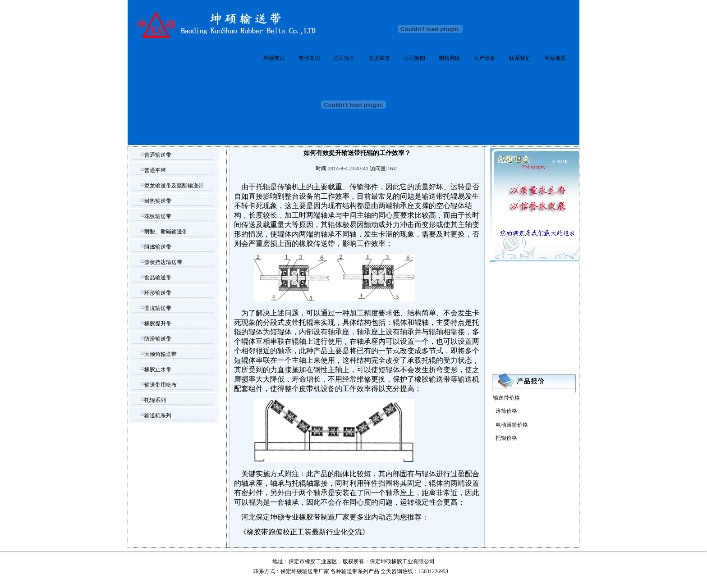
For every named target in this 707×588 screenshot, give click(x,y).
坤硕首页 (274, 58)
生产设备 (485, 58)
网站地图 (555, 58)
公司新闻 (414, 58)
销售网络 (450, 58)
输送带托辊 (440, 196)
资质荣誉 (379, 58)
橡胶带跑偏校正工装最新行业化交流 (304, 532)
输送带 (349, 571)
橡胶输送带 (432, 379)
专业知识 (309, 58)
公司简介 (344, 58)
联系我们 (520, 58)
